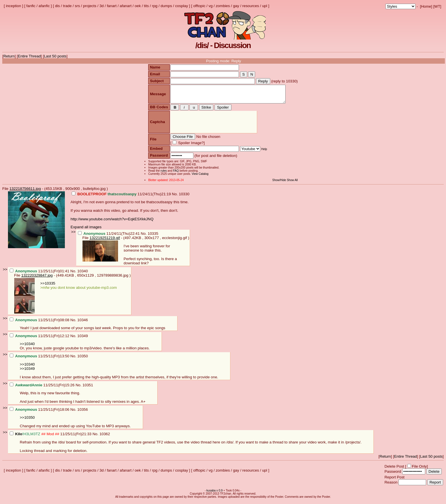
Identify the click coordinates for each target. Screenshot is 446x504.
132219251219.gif (105, 241)
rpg (155, 6)
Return (9, 56)
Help (264, 153)
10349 (83, 339)
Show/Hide (280, 183)
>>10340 (27, 347)
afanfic (44, 6)
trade (67, 6)
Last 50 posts (55, 56)
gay (236, 6)
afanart (126, 6)
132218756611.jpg (25, 192)
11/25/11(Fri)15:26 (43, 388)
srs (77, 6)
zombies (223, 6)
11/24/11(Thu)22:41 (109, 237)
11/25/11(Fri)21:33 (51, 437)
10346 (83, 323)
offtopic (199, 6)
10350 (83, 359)
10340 (83, 274)
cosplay (182, 6)
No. (175, 197)
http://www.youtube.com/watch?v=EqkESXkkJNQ (112, 222)
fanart (112, 6)
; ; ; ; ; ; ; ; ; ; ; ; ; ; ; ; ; (400, 6)
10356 (83, 413)
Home (426, 6)
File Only (419, 470)
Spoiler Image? (190, 146)
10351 (88, 388)
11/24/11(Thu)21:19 (122, 197)
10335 (153, 237)
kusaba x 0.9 (215, 494)
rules (163, 174)
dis (57, 6)
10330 (184, 197)
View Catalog (200, 177)
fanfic (31, 6)
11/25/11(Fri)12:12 (40, 339)
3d (102, 6)
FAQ (175, 174)
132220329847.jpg (37, 279)
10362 (105, 437)
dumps (166, 6)
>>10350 (27, 421)
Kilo (19, 437)
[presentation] (213, 126)
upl (265, 6)
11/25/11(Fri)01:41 (40, 274)
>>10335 (48, 287)
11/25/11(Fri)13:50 (40, 359)
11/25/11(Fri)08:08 (40, 323)
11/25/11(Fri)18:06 (40, 413)
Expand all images (86, 230)
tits (146, 6)
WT (437, 6)
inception (14, 6)
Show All (293, 183)
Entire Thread (29, 56)
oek (138, 6)
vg (210, 6)
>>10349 (27, 372)
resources (251, 6)
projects (90, 6)
